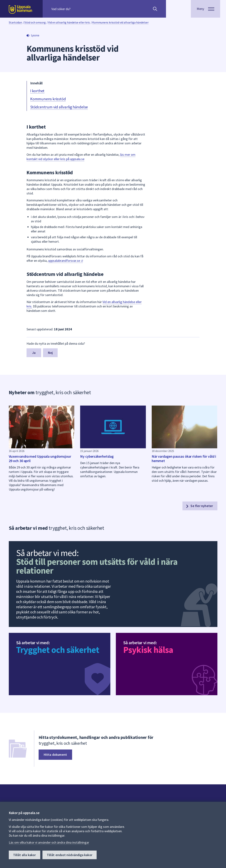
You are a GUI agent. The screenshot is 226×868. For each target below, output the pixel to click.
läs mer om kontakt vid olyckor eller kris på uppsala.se (81, 157)
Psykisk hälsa (148, 650)
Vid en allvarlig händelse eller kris (69, 22)
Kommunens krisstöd (48, 99)
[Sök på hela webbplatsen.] (75, 9)
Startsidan (15, 22)
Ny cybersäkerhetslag (97, 456)
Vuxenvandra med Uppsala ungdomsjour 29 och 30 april (40, 458)
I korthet (37, 91)
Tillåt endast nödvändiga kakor (70, 855)
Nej (50, 353)
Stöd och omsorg (35, 22)
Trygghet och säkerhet (58, 650)
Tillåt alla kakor (25, 855)
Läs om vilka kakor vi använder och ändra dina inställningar (49, 842)
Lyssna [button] (35, 35)
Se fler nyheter (199, 506)
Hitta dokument (55, 755)
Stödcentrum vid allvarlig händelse (59, 107)
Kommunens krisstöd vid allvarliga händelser (120, 22)
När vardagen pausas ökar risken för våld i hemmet (184, 458)
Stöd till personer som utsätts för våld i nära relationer (97, 566)
